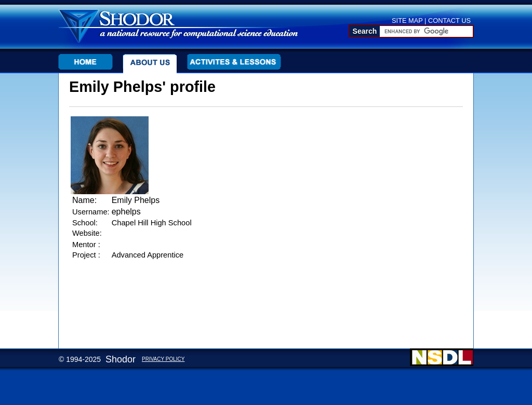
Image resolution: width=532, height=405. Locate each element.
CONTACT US (449, 21)
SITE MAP (407, 21)
